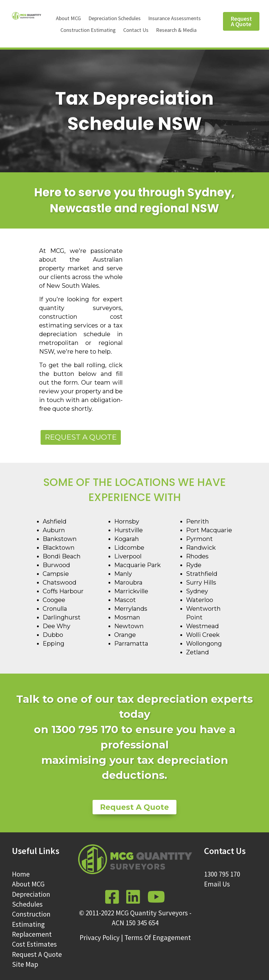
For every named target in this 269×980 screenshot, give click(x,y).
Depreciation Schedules (115, 18)
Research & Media (176, 30)
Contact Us (136, 30)
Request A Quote (37, 954)
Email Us (217, 884)
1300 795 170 (222, 874)
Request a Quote (81, 437)
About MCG (68, 18)
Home (21, 874)
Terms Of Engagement (158, 937)
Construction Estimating (88, 30)
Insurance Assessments (174, 18)
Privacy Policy (100, 937)
